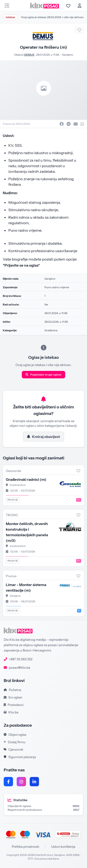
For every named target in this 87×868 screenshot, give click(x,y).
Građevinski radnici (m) (26, 479)
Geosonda (13, 471)
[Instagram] (21, 782)
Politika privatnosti (26, 847)
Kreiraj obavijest (43, 437)
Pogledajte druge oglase (43, 375)
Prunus (11, 576)
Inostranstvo (18, 485)
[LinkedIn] (34, 782)
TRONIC (12, 515)
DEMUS (29, 55)
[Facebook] (8, 782)
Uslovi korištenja (63, 847)
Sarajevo (68, 55)
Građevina (51, 330)
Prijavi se (13, 500)
